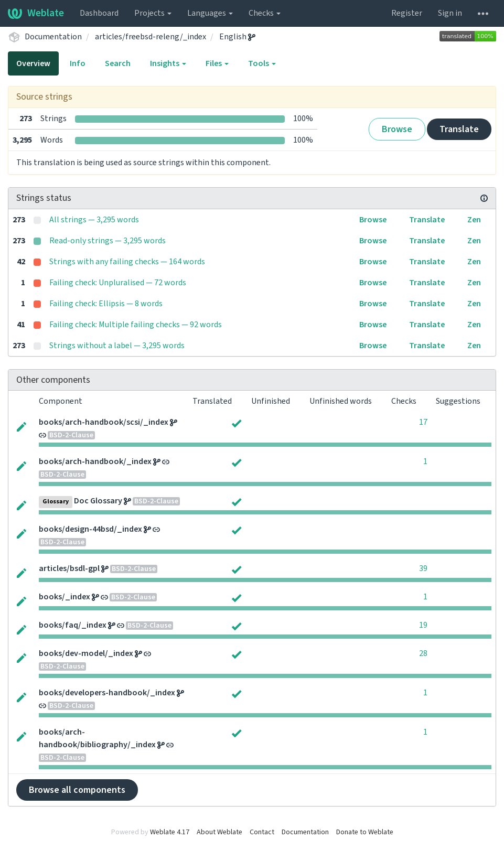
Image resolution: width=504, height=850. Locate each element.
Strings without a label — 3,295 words (117, 346)
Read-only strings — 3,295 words (108, 241)
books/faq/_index (73, 625)
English (237, 37)
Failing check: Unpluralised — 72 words (118, 283)
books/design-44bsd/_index (90, 529)
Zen (474, 220)
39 (423, 568)
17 (423, 422)
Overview (33, 63)
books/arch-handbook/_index (95, 461)
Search (118, 63)
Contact (262, 832)
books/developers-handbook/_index (107, 693)
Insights (168, 63)
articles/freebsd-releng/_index (151, 37)
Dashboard (99, 13)
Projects (153, 13)
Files (217, 63)
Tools (262, 63)
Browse (397, 129)
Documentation (53, 37)
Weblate (36, 13)
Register (407, 13)
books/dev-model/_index (86, 653)
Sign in (450, 13)
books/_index (65, 597)
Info (78, 63)
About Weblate (219, 832)
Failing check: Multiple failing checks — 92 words (136, 325)
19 (423, 625)
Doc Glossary (98, 501)
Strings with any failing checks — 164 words (127, 262)
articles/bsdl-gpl (69, 568)
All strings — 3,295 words (94, 220)
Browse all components (77, 790)
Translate (459, 129)
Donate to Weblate (365, 832)
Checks (265, 13)
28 (423, 653)
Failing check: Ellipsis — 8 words (106, 304)
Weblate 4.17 (170, 832)
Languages (210, 13)
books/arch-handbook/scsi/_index (104, 422)
